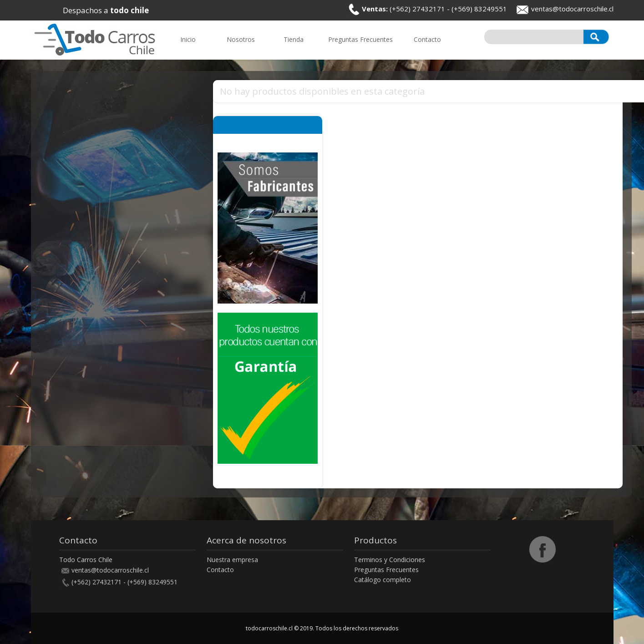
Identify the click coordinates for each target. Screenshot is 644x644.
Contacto (220, 570)
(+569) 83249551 (479, 9)
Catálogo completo (383, 580)
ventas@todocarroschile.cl (572, 9)
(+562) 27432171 (417, 9)
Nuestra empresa (232, 560)
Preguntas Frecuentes (386, 570)
